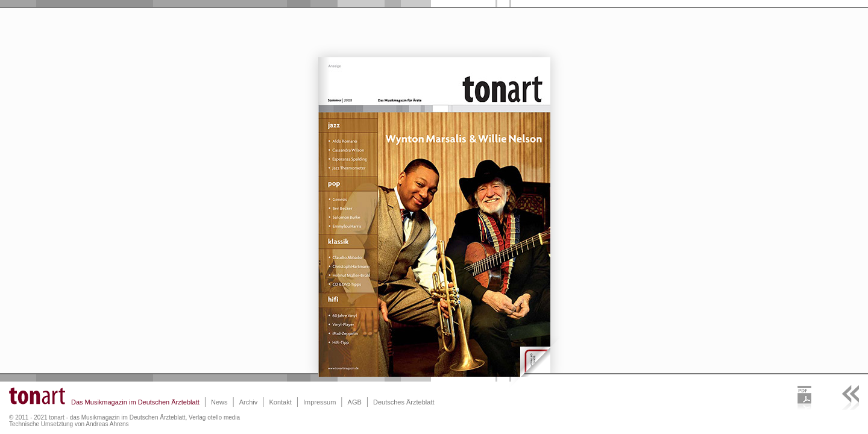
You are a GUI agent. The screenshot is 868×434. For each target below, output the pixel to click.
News (219, 402)
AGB (355, 402)
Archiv (249, 402)
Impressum (319, 402)
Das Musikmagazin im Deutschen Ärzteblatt (135, 402)
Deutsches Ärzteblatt (404, 402)
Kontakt (280, 402)
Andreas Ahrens (107, 424)
